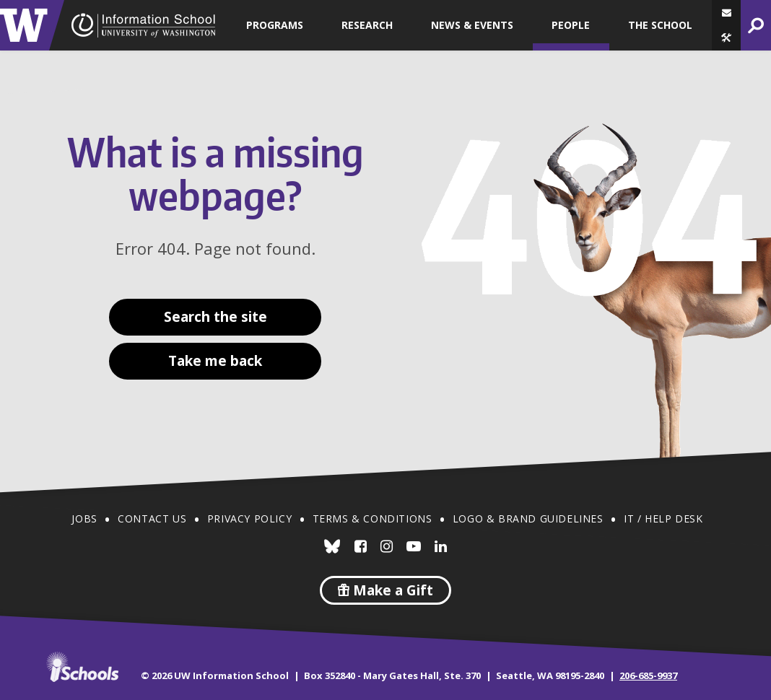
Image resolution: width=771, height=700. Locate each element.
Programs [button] (275, 25)
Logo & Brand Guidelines (528, 519)
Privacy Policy (249, 519)
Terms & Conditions (373, 519)
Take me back (215, 361)
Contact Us (152, 519)
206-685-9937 (648, 675)
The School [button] (660, 25)
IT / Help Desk (663, 519)
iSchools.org (82, 667)
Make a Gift (385, 590)
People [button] (571, 25)
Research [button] (367, 25)
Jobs (84, 519)
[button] (726, 38)
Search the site (215, 317)
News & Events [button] (472, 25)
